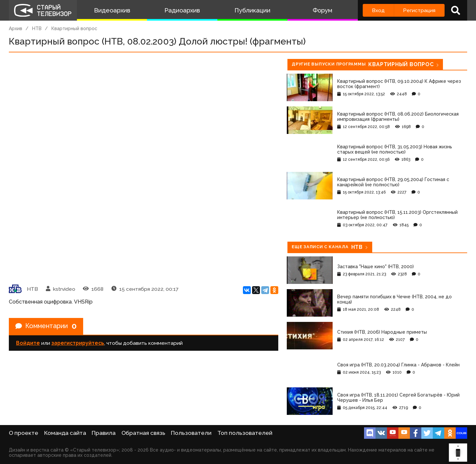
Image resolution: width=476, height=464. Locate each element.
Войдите (28, 343)
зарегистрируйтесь (78, 343)
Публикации (252, 10)
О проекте (24, 433)
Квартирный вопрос (74, 28)
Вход (378, 10)
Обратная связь (143, 433)
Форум (322, 10)
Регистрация (419, 10)
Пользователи (191, 433)
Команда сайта (65, 433)
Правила (104, 433)
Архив (16, 28)
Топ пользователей (245, 433)
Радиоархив (182, 10)
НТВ (37, 28)
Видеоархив (112, 10)
